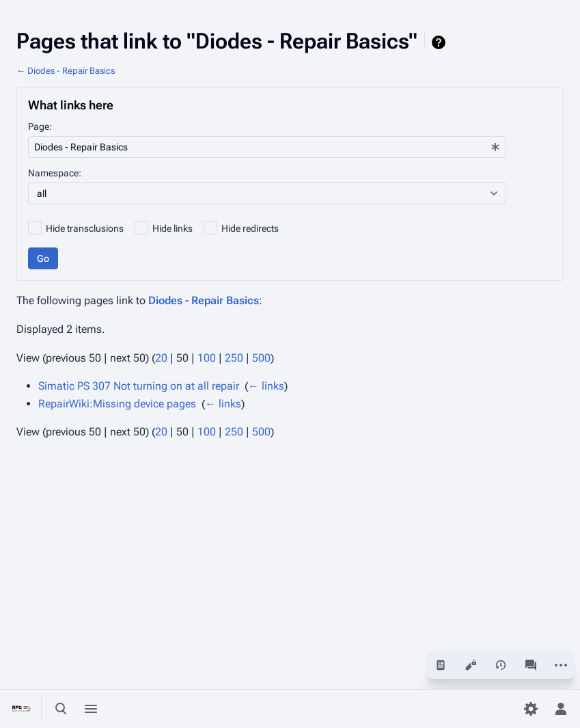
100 (207, 358)
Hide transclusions (85, 228)
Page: (40, 126)
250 (234, 358)
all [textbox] (42, 193)
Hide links (172, 228)
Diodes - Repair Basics (71, 71)
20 (161, 358)
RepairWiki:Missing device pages (117, 404)
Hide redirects (250, 228)
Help (440, 42)
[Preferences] (531, 709)
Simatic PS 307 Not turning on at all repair (139, 386)
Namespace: (55, 173)
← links (266, 386)
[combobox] (267, 147)
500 (261, 358)
